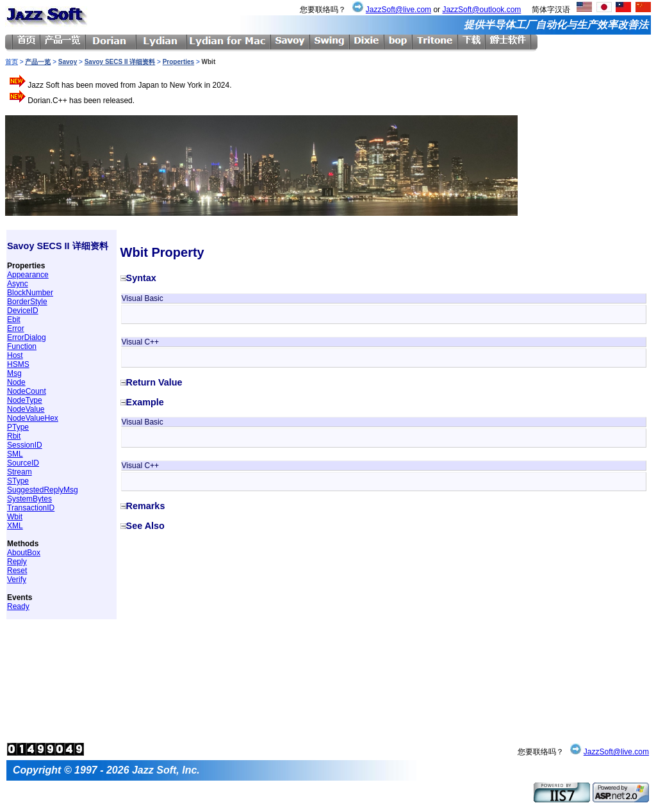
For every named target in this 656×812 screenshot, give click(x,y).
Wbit (15, 517)
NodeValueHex (33, 418)
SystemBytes (29, 499)
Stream (20, 472)
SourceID (23, 463)
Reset (17, 571)
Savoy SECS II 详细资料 (120, 62)
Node (16, 382)
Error (16, 329)
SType (18, 481)
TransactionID (31, 508)
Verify (17, 580)
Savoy (68, 62)
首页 (12, 62)
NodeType (25, 400)
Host (15, 355)
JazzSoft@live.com (398, 10)
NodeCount (27, 391)
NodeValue (26, 409)
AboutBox (24, 553)
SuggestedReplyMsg (43, 490)
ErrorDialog (27, 337)
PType (18, 427)
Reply (17, 562)
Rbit (14, 436)
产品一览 (38, 62)
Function (22, 346)
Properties (178, 62)
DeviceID (23, 311)
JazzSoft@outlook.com (481, 10)
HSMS (18, 364)
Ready (18, 606)
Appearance (28, 275)
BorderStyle (27, 302)
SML (15, 454)
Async (18, 284)
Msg (14, 373)
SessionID (25, 445)
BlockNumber (30, 293)
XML (15, 526)
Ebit (14, 320)
